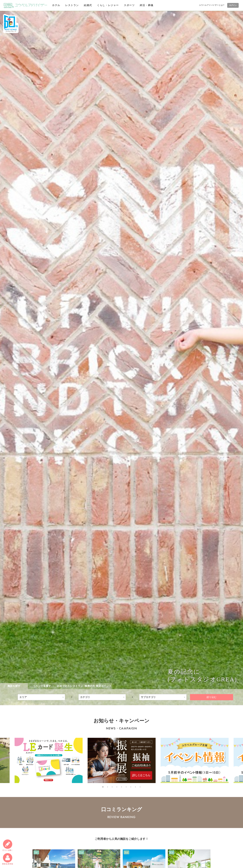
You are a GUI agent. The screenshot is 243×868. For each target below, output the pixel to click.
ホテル (56, 5)
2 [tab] (108, 787)
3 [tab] (112, 787)
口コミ (8, 845)
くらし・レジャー (108, 5)
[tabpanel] (122, 760)
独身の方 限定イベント (98, 686)
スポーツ (129, 5)
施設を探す (14, 686)
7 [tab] (131, 787)
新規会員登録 (8, 859)
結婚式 (88, 5)
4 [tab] (117, 787)
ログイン (233, 5)
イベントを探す (42, 686)
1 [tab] (103, 787)
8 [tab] (135, 787)
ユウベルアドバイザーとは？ (212, 5)
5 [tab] (122, 787)
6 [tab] (126, 787)
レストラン (72, 5)
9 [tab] (140, 787)
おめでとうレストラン (70, 686)
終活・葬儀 (146, 5)
